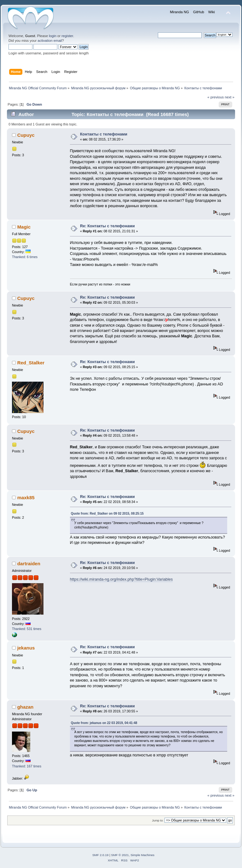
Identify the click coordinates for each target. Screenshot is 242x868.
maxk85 (26, 498)
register (67, 36)
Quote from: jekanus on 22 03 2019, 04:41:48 (104, 723)
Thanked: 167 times (27, 766)
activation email (50, 41)
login (53, 36)
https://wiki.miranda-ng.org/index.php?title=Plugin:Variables (121, 579)
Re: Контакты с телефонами (107, 226)
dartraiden (29, 564)
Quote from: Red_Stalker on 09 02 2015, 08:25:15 (107, 514)
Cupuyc (26, 135)
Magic (24, 227)
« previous (216, 97)
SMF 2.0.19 (101, 855)
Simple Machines (142, 855)
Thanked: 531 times (27, 629)
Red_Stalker (31, 363)
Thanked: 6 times (25, 257)
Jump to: (158, 820)
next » (230, 97)
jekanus (26, 648)
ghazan (26, 707)
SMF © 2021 (120, 855)
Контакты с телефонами (104, 134)
